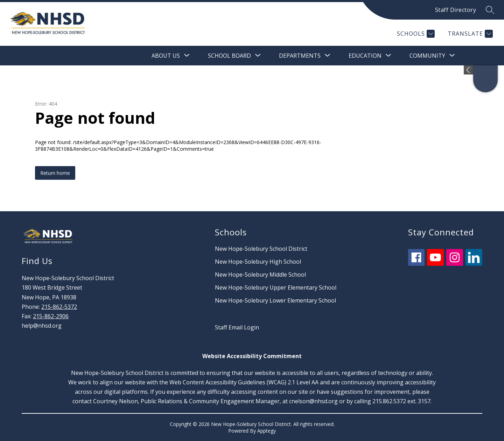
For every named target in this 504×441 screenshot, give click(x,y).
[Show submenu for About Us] (166, 56)
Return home (55, 173)
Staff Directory (456, 10)
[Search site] (490, 10)
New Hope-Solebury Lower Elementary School (275, 300)
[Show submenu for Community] (427, 56)
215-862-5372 (59, 307)
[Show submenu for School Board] (229, 56)
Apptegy (267, 431)
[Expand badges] (468, 70)
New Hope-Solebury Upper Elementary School (276, 287)
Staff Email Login (237, 327)
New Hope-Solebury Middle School (260, 275)
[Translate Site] (469, 34)
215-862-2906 (51, 316)
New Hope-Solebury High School (258, 262)
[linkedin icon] (474, 264)
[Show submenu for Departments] (300, 56)
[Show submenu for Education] (365, 56)
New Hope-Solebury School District (261, 249)
